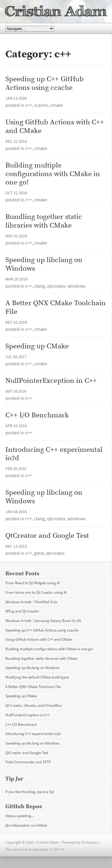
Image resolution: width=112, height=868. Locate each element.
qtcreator (56, 286)
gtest (39, 553)
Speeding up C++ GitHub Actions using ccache (45, 84)
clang (39, 286)
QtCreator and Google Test (47, 536)
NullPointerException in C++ (51, 381)
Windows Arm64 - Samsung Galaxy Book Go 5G (43, 621)
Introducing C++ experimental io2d (55, 454)
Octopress (90, 842)
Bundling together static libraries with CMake (45, 221)
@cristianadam (18, 825)
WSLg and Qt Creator (22, 611)
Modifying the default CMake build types (37, 677)
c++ (29, 105)
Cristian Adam (56, 11)
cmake (56, 105)
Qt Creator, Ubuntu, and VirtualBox (34, 705)
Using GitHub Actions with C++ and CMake (56, 127)
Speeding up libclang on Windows (45, 264)
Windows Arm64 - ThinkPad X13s (31, 602)
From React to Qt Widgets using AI (33, 583)
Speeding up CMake (37, 346)
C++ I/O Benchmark (37, 415)
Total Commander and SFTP (28, 762)
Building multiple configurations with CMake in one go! (54, 174)
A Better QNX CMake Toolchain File (56, 308)
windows (76, 286)
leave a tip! (46, 792)
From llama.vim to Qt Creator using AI (36, 592)
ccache (41, 105)
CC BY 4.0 (57, 849)
